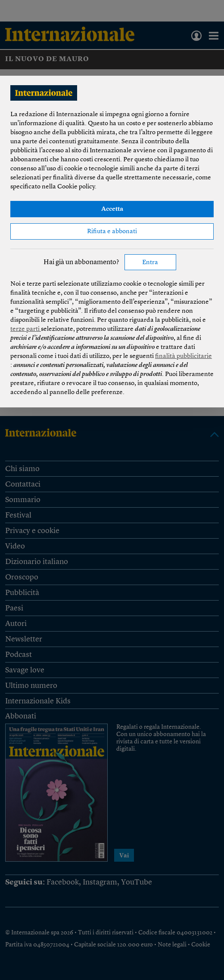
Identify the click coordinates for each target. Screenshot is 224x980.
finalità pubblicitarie (184, 356)
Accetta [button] (112, 209)
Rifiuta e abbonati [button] (112, 232)
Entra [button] (150, 263)
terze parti (26, 329)
